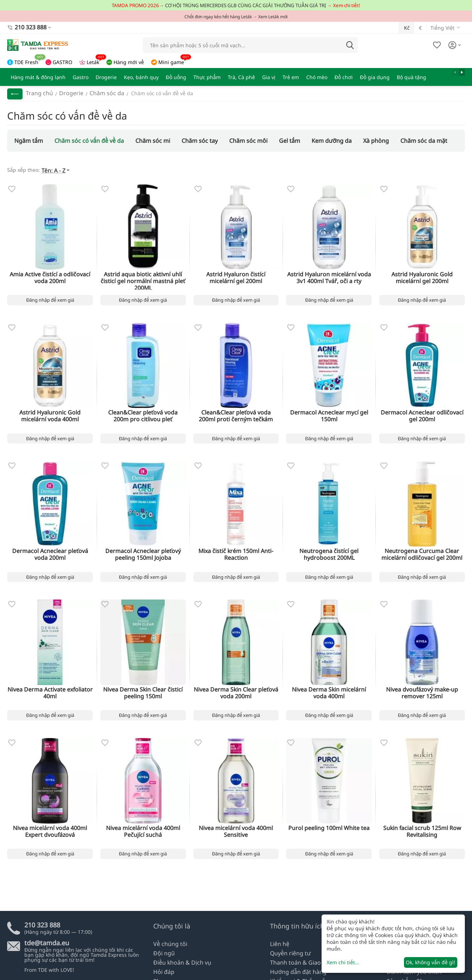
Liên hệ (279, 948)
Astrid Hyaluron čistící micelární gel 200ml (236, 275)
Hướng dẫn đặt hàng (295, 972)
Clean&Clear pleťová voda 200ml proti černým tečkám (236, 413)
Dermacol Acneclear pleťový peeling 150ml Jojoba (143, 552)
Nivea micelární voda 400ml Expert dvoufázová (50, 829)
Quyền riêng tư (288, 956)
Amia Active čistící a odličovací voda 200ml (50, 275)
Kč (407, 27)
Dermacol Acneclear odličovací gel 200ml (422, 413)
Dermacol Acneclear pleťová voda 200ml (50, 552)
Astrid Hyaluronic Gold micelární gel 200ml (422, 275)
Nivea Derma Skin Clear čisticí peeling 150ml (143, 690)
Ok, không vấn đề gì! (430, 962)
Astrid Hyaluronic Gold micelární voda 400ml (50, 413)
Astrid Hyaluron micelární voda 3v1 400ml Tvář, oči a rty (329, 275)
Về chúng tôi (168, 948)
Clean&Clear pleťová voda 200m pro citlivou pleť (143, 413)
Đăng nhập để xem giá (50, 297)
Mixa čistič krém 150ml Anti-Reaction (236, 552)
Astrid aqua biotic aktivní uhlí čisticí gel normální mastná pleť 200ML (143, 275)
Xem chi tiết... (343, 962)
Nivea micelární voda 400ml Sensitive (236, 829)
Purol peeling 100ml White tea (329, 827)
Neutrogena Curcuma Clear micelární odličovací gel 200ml (422, 552)
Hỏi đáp (163, 972)
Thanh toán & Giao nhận (299, 964)
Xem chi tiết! (347, 5)
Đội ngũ (163, 956)
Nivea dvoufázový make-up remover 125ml (422, 690)
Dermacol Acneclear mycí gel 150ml (329, 410)
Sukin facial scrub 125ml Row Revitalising (422, 829)
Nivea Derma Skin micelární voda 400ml (329, 690)
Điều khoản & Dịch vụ (179, 964)
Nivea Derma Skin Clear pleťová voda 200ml (236, 690)
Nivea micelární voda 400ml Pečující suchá (143, 829)
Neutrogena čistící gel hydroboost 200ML (329, 552)
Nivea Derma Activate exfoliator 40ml (50, 690)
